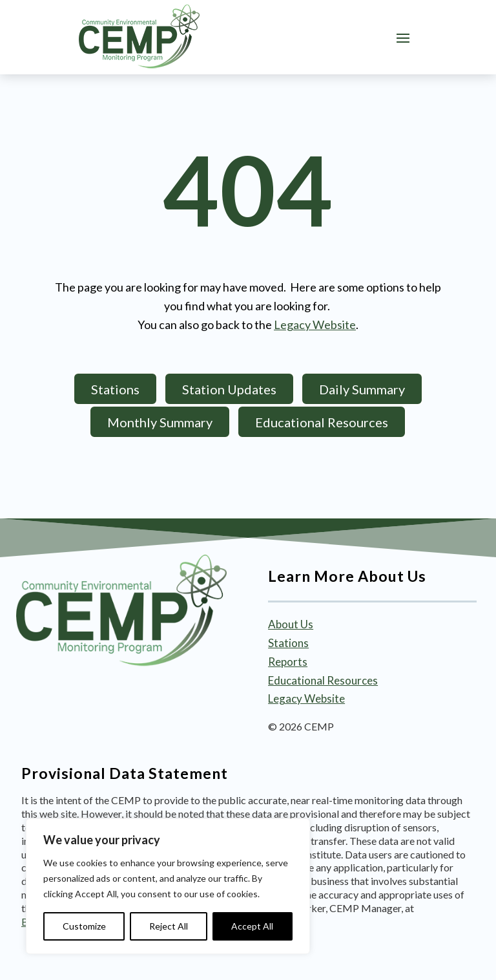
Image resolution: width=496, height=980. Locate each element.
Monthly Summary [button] (160, 422)
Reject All (169, 926)
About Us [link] (291, 624)
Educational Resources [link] (323, 680)
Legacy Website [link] (315, 325)
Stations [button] (115, 389)
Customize (84, 926)
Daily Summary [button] (362, 389)
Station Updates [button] (229, 389)
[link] (139, 37)
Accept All (252, 926)
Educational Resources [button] (322, 422)
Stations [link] (288, 643)
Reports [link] (288, 662)
